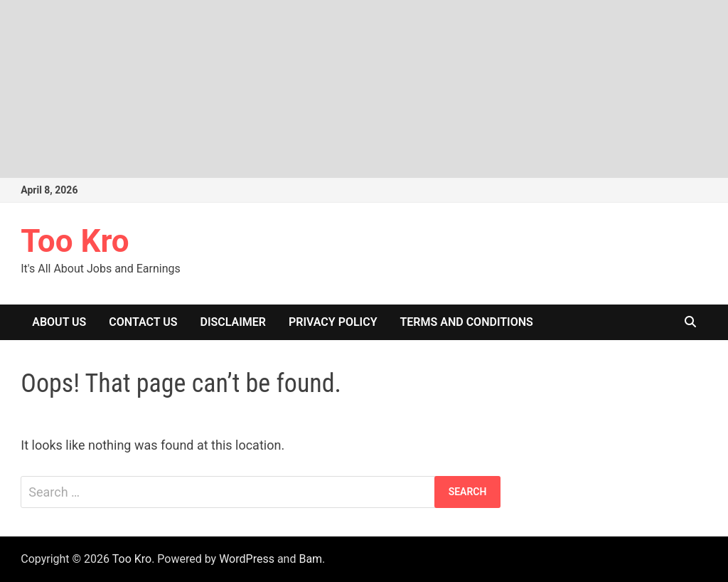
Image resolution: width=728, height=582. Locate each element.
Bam (310, 559)
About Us (59, 322)
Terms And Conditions (466, 322)
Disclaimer (233, 322)
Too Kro (75, 241)
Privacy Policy (333, 322)
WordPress (247, 559)
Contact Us (143, 322)
